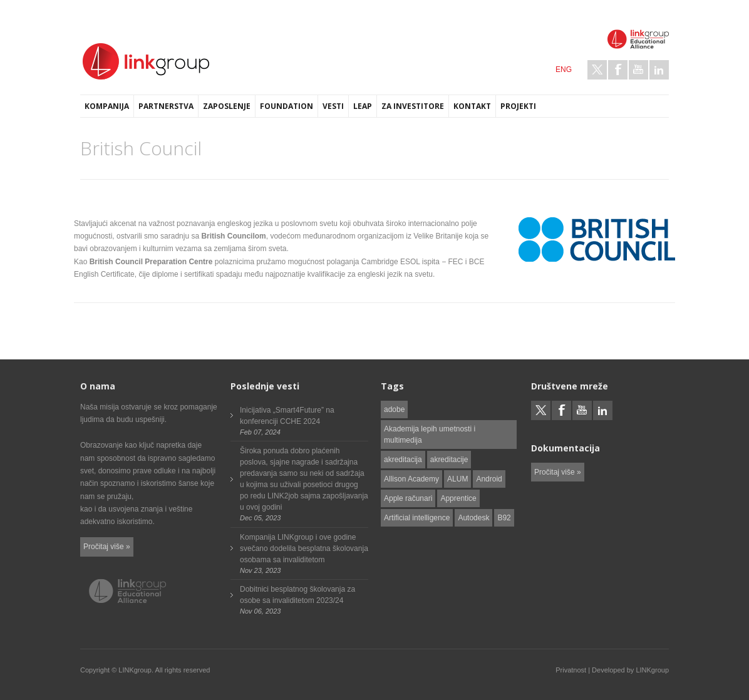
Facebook (618, 70)
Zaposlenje (227, 106)
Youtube (638, 70)
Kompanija (107, 106)
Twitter (597, 70)
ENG (564, 69)
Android (489, 479)
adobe (394, 409)
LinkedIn (659, 70)
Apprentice (458, 498)
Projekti (518, 106)
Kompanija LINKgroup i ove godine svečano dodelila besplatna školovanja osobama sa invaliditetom (304, 548)
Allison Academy (411, 479)
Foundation (287, 106)
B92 (504, 518)
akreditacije (449, 460)
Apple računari (408, 498)
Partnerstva (166, 106)
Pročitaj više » (107, 547)
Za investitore (413, 106)
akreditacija (403, 460)
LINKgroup (652, 670)
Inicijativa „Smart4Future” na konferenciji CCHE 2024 (287, 416)
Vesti (333, 106)
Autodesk (473, 518)
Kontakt (472, 106)
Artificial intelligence (417, 518)
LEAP (363, 106)
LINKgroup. (136, 670)
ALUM (457, 479)
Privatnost (571, 670)
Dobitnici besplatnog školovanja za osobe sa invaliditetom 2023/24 (297, 595)
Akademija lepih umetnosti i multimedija (430, 435)
